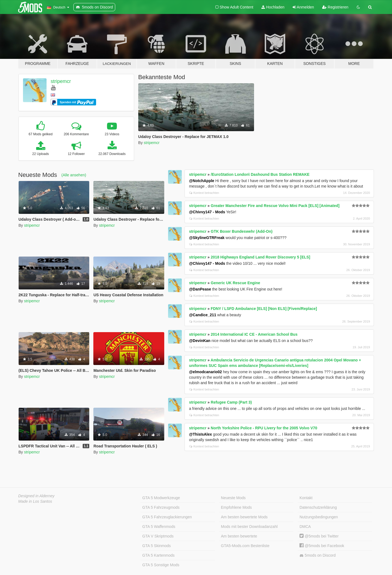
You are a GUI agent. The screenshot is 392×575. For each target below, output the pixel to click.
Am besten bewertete (239, 536)
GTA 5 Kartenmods (158, 555)
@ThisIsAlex (200, 434)
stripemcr (61, 81)
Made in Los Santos (35, 501)
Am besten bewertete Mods (244, 517)
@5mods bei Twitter (319, 536)
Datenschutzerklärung (318, 507)
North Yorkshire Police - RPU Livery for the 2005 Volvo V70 (264, 428)
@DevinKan (200, 341)
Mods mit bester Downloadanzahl (249, 527)
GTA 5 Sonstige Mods (161, 565)
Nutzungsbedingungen (319, 517)
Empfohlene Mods (236, 507)
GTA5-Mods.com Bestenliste (245, 546)
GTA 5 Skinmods (157, 546)
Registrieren (335, 7)
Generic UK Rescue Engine (236, 283)
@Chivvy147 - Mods (207, 212)
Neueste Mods (233, 498)
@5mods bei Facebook (322, 546)
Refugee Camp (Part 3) (231, 402)
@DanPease (200, 289)
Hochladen (273, 7)
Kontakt (306, 498)
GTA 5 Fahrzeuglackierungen (167, 517)
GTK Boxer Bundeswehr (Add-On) (242, 231)
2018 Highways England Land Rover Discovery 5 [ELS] (260, 257)
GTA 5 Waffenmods (159, 527)
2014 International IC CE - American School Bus (254, 334)
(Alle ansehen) (74, 175)
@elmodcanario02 (205, 372)
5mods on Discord (318, 555)
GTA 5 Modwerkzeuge (161, 498)
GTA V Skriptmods (158, 536)
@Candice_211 (202, 315)
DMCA (305, 527)
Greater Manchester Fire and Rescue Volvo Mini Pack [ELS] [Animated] (275, 206)
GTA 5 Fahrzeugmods (161, 507)
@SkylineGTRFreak (207, 238)
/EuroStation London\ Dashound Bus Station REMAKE (260, 174)
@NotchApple (201, 181)
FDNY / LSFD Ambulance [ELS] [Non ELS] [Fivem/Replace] (264, 309)
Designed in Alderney (37, 496)
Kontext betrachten (204, 193)
